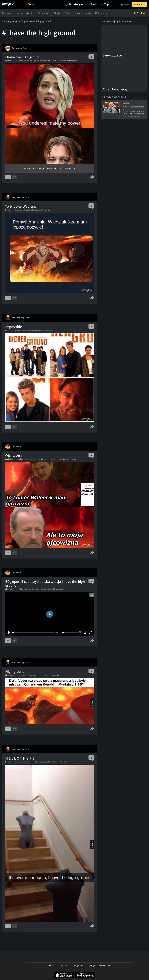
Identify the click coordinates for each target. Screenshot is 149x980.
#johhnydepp (72, 61)
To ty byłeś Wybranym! (23, 206)
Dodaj (31, 4)
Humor (19, 13)
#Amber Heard (49, 61)
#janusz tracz (72, 459)
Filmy (94, 4)
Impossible (14, 327)
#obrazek (19, 61)
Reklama (65, 966)
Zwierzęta (7, 13)
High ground (15, 672)
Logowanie (124, 4)
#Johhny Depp (61, 61)
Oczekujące (76, 4)
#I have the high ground (33, 61)
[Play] (9, 632)
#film (21, 589)
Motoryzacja (101, 13)
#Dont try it (63, 762)
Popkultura (10, 459)
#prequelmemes (60, 459)
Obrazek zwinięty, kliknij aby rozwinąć (48, 168)
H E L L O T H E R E (20, 758)
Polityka (57, 13)
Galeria (30, 13)
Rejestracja (139, 4)
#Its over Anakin (49, 330)
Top (107, 4)
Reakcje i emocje (73, 13)
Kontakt (53, 966)
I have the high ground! (23, 57)
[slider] (33, 633)
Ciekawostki (43, 13)
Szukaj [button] (141, 13)
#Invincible (47, 210)
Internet (8, 61)
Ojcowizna (13, 456)
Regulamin (79, 966)
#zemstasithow (38, 589)
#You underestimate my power (46, 762)
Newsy (88, 13)
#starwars (19, 210)
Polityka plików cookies (100, 966)
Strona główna (10, 21)
